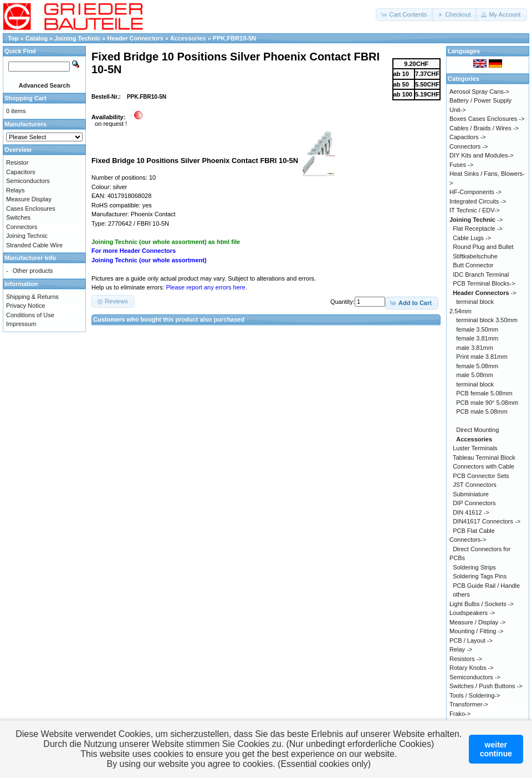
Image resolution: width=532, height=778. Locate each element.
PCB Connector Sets (481, 476)
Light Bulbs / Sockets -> (482, 604)
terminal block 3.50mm (487, 320)
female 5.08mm (477, 366)
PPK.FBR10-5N (234, 38)
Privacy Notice (25, 306)
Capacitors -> (468, 137)
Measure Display (29, 199)
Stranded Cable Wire (34, 245)
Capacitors (21, 172)
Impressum (21, 324)
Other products (33, 271)
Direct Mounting (477, 430)
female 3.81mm (477, 338)
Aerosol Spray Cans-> (479, 91)
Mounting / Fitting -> (477, 631)
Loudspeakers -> (472, 613)
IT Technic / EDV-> (475, 210)
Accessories (188, 38)
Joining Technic (78, 38)
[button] (405, 15)
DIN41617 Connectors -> (487, 521)
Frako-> (460, 714)
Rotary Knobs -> (472, 668)
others (461, 594)
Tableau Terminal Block (484, 457)
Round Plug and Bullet (483, 247)
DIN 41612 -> (471, 512)
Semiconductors (28, 181)
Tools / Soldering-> (475, 695)
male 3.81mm (475, 348)
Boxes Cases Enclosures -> (487, 119)
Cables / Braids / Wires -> (484, 128)
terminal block (475, 384)
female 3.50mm (477, 329)
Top (13, 38)
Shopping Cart (25, 98)
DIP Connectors (474, 503)
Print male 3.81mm (482, 357)
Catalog (37, 38)
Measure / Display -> (477, 622)
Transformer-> (469, 704)
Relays (16, 190)
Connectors (22, 227)
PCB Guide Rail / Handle (486, 586)
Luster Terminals (475, 448)
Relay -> (461, 649)
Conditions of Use (30, 315)
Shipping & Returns (32, 297)
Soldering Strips (474, 567)
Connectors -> (469, 146)
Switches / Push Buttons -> (486, 686)
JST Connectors (475, 485)
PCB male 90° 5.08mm (487, 403)
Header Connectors (136, 38)
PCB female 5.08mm (484, 393)
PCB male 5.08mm (482, 411)
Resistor (17, 162)
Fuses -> (461, 165)
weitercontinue (496, 749)
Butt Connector (473, 265)
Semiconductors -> (475, 677)
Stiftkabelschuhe (475, 256)
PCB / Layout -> (471, 640)
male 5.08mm (475, 375)
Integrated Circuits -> (478, 201)
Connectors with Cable (484, 466)
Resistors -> (466, 659)
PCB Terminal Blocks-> (484, 283)
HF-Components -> (475, 192)
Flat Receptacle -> (478, 228)
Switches (18, 217)
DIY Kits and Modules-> (482, 155)
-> (476, 220)
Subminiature (471, 494)
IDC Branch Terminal (481, 274)
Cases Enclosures (31, 209)
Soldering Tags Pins (480, 576)
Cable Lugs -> (472, 238)
